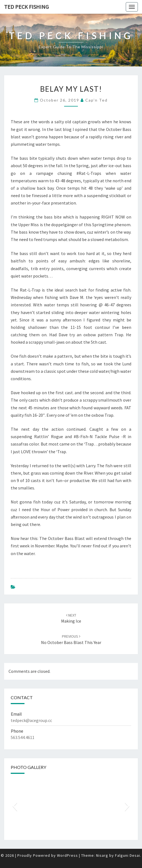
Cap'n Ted (96, 100)
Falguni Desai (128, 855)
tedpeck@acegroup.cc (31, 720)
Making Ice (71, 618)
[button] (15, 806)
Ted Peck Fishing (26, 7)
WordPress (67, 855)
